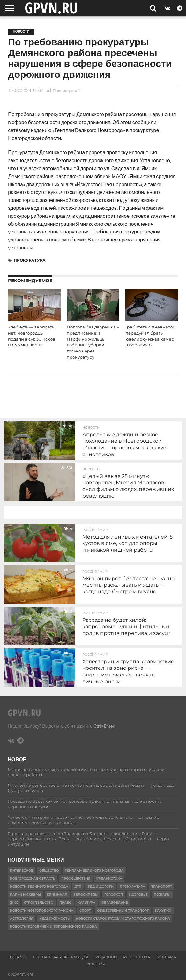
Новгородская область (33, 878)
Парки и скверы (25, 894)
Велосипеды (86, 894)
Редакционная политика (123, 957)
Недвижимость (54, 918)
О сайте (18, 957)
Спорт (85, 910)
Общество (49, 870)
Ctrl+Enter (104, 726)
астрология (22, 918)
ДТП (78, 886)
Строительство (39, 902)
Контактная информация (61, 957)
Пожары (162, 894)
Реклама (167, 957)
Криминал (57, 894)
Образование (115, 902)
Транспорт (162, 886)
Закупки (163, 910)
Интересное (22, 870)
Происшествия (76, 878)
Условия (96, 964)
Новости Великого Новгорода (39, 886)
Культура (86, 902)
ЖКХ (14, 902)
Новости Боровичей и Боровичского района (53, 926)
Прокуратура (30, 260)
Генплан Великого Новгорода (94, 870)
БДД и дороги (100, 886)
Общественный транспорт (123, 910)
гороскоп (114, 894)
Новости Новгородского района (42, 910)
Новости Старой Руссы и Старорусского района (123, 918)
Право (65, 902)
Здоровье (138, 894)
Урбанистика (109, 878)
